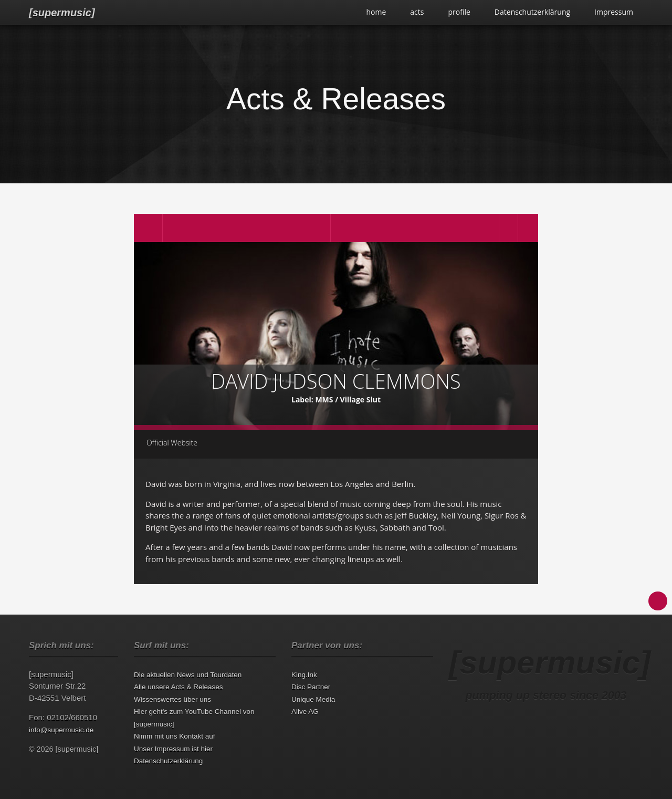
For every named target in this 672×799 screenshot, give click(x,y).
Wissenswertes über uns (172, 699)
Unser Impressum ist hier (173, 749)
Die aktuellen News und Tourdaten (188, 675)
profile (459, 12)
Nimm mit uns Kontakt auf (175, 736)
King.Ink (304, 675)
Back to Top (658, 601)
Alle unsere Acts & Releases (178, 687)
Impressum (614, 12)
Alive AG (305, 712)
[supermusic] (62, 13)
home (376, 12)
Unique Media (313, 699)
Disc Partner (311, 687)
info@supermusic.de (61, 730)
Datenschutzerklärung (532, 12)
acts (417, 12)
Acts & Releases (336, 99)
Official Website (172, 443)
